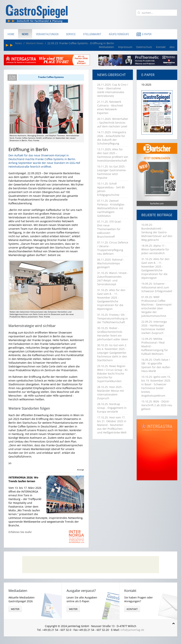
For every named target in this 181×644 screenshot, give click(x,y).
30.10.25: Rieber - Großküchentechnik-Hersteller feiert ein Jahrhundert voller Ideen (113, 334)
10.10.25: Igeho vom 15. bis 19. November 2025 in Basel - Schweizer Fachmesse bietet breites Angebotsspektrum (156, 386)
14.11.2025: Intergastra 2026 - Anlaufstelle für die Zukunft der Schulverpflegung (112, 138)
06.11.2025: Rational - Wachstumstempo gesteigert (111, 263)
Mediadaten (106, 47)
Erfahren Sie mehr (20, 532)
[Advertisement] (91, 565)
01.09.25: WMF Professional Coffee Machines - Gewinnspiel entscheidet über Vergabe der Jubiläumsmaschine (156, 306)
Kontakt (161, 47)
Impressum (125, 47)
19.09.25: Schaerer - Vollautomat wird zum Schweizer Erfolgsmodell (157, 287)
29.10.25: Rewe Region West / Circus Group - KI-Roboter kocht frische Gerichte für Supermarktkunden (113, 374)
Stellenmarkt (92, 34)
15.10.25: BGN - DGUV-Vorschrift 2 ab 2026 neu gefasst (157, 405)
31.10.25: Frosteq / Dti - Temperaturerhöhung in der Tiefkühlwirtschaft (112, 318)
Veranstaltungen (47, 34)
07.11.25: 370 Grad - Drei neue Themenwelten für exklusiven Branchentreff (110, 229)
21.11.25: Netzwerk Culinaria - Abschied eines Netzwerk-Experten (110, 107)
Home (11, 34)
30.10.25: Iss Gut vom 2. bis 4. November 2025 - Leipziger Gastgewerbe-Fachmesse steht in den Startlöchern (112, 353)
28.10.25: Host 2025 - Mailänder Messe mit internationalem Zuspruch (111, 393)
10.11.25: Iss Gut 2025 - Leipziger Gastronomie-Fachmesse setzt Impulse (112, 172)
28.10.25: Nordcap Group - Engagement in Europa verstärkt (112, 408)
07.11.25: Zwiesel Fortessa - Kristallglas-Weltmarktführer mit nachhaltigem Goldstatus (111, 208)
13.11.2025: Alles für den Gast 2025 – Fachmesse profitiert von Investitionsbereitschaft (113, 155)
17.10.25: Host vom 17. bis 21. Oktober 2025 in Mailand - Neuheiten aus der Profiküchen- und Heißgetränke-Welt (112, 425)
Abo (172, 47)
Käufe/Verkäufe (119, 34)
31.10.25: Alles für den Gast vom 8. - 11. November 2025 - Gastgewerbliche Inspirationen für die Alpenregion (111, 299)
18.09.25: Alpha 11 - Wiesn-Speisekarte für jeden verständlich (155, 249)
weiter (15, 609)
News (25, 34)
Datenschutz (144, 47)
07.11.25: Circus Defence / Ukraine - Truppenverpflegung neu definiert (113, 248)
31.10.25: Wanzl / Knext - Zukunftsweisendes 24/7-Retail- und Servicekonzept (113, 279)
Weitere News (35, 43)
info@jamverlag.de (132, 630)
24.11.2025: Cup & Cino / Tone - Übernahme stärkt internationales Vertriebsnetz (113, 90)
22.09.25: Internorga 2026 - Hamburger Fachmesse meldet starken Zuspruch (154, 327)
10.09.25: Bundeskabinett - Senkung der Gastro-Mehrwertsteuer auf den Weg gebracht (157, 232)
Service (71, 34)
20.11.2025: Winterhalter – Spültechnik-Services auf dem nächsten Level (113, 123)
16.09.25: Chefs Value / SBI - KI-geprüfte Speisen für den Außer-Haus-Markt (156, 365)
